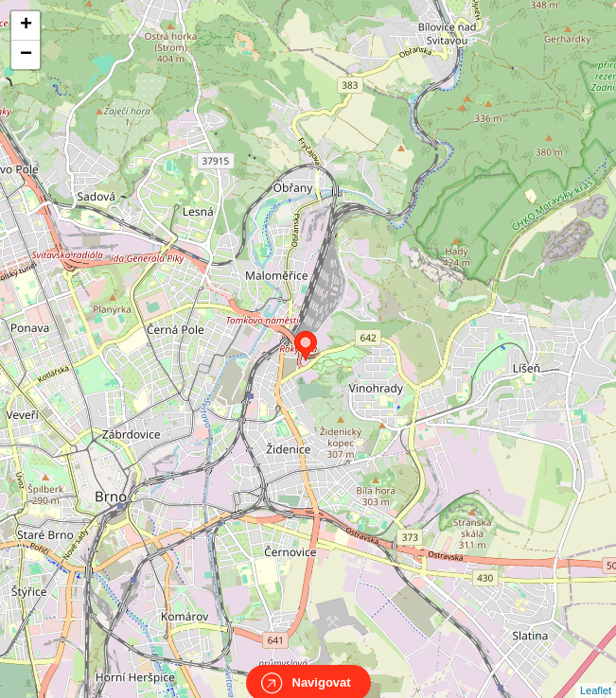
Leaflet (596, 673)
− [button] (26, 55)
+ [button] (26, 26)
